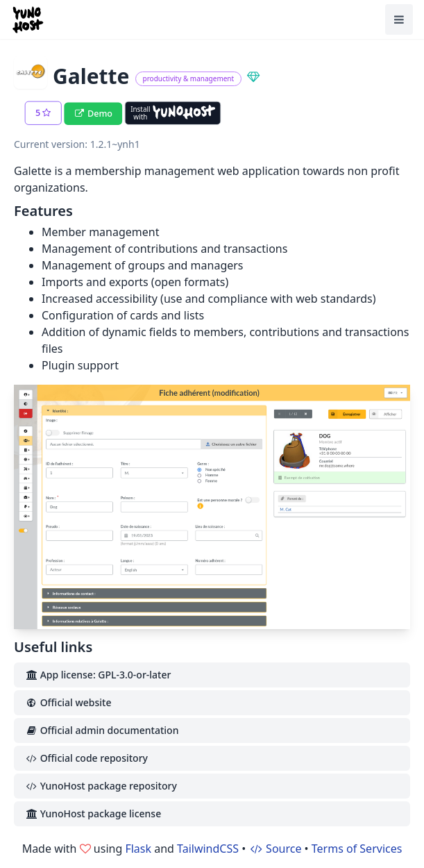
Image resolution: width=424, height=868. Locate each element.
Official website (68, 702)
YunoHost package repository (101, 786)
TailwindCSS (208, 849)
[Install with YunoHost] (173, 113)
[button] (43, 113)
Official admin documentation (102, 730)
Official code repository (86, 758)
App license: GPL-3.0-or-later (98, 675)
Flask (138, 849)
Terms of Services (357, 849)
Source (275, 849)
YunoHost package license (93, 813)
